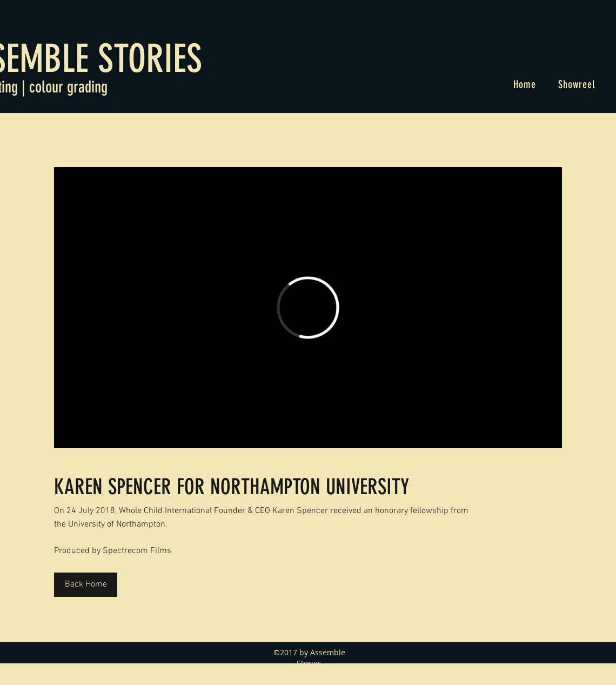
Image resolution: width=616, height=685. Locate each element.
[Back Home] (86, 585)
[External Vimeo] (308, 308)
